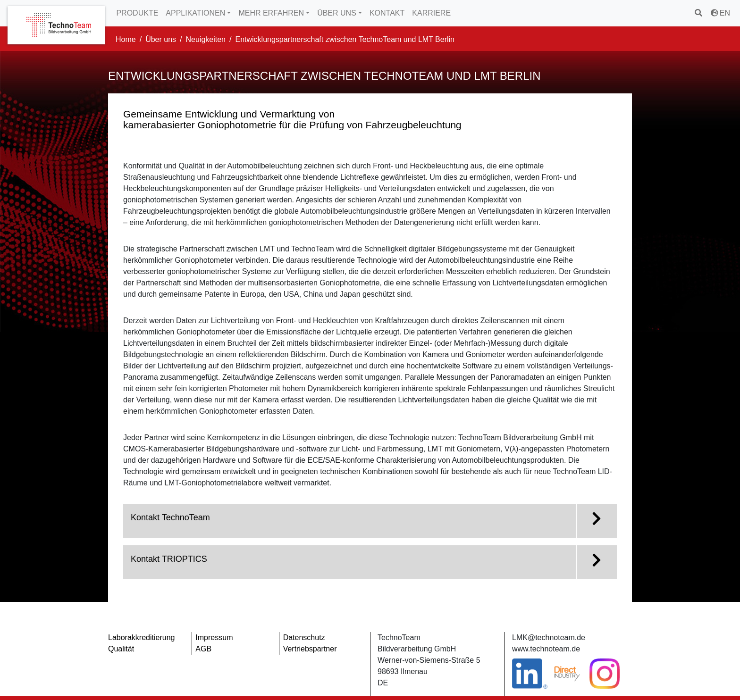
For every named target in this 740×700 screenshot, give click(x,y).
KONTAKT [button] (387, 13)
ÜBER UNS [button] (337, 13)
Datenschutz (304, 637)
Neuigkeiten (206, 39)
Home (126, 39)
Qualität (121, 649)
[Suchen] (699, 13)
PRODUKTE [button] (137, 13)
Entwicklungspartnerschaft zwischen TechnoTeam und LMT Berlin (345, 39)
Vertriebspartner (310, 649)
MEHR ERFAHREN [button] (271, 13)
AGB (203, 649)
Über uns (161, 39)
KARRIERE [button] (431, 13)
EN (720, 13)
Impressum (214, 637)
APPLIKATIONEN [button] (195, 13)
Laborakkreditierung (141, 637)
